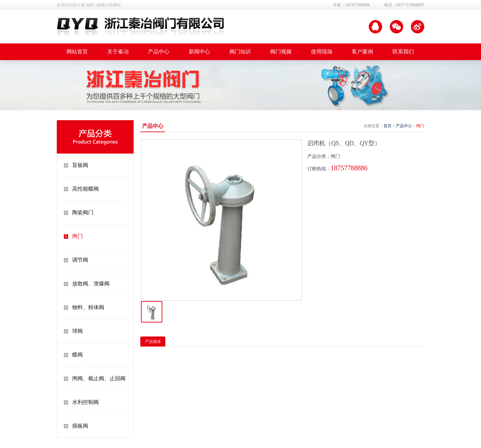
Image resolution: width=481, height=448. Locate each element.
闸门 (77, 236)
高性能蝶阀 (86, 189)
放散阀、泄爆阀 (91, 284)
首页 (387, 126)
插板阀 (80, 426)
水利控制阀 (86, 402)
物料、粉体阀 (88, 307)
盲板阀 (80, 165)
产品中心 (404, 126)
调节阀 (80, 260)
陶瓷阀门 (83, 212)
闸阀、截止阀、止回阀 (99, 378)
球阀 (77, 331)
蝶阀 (77, 355)
